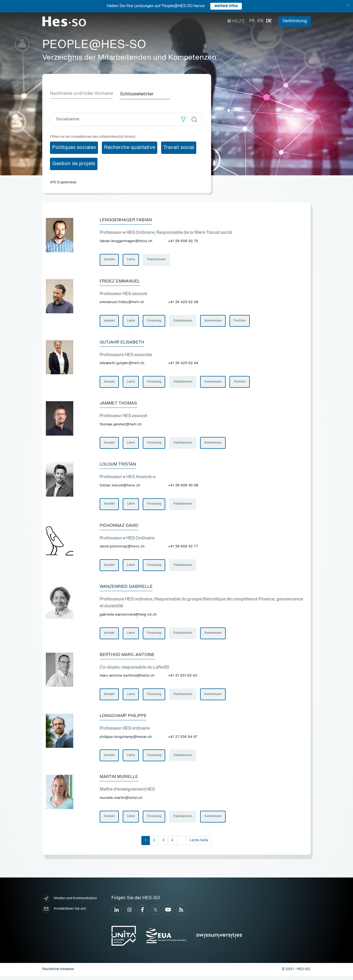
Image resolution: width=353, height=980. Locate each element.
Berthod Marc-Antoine (128, 658)
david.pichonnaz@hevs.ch (122, 549)
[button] (183, 119)
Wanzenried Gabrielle (128, 589)
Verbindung (295, 21)
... (182, 845)
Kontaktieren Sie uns (64, 913)
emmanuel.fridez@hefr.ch (122, 302)
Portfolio (241, 321)
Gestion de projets (74, 163)
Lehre (131, 259)
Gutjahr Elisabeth (123, 343)
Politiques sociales (74, 147)
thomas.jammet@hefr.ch (121, 426)
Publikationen (157, 259)
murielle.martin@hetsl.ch (121, 802)
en (260, 21)
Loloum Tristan (119, 466)
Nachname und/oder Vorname (82, 94)
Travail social (179, 147)
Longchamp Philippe (124, 719)
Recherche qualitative (130, 147)
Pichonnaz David (120, 527)
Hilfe (236, 21)
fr (252, 21)
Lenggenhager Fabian (128, 220)
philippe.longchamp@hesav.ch (126, 740)
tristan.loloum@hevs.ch (120, 487)
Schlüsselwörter (139, 94)
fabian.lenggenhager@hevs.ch (126, 241)
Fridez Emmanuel (121, 281)
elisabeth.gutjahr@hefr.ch (122, 364)
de (269, 21)
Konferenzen (214, 321)
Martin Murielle (120, 781)
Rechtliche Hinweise (58, 973)
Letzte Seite (199, 845)
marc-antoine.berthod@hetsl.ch (127, 679)
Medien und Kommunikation (70, 903)
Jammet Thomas (119, 404)
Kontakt (109, 259)
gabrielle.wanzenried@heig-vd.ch (128, 617)
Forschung (155, 321)
